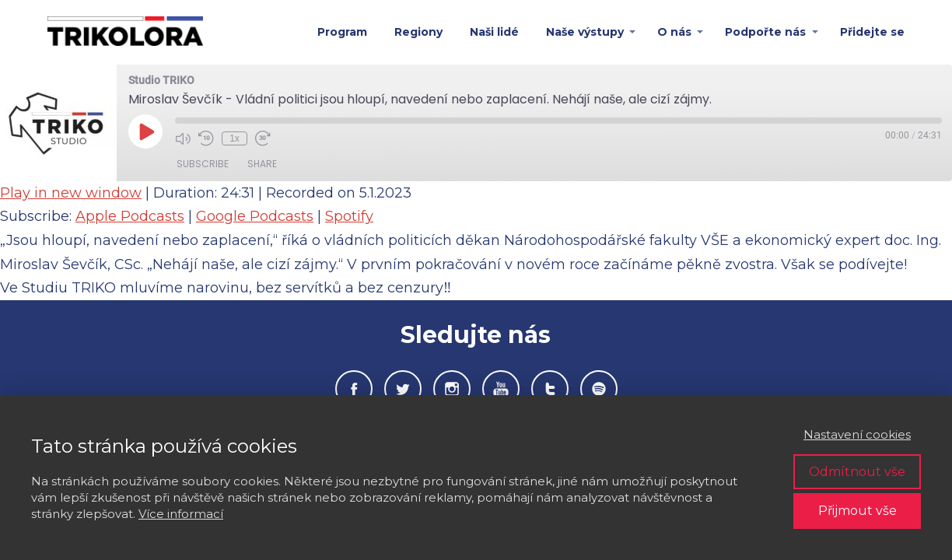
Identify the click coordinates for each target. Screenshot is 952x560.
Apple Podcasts (130, 216)
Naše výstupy (585, 32)
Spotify (349, 216)
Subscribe (203, 164)
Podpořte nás (765, 32)
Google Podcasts (255, 216)
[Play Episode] (145, 131)
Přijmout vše (857, 511)
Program (342, 32)
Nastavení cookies (857, 434)
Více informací (181, 514)
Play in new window (71, 193)
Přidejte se (872, 32)
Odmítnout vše (857, 472)
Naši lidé (494, 32)
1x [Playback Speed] (234, 138)
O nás (674, 32)
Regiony (418, 32)
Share (262, 164)
